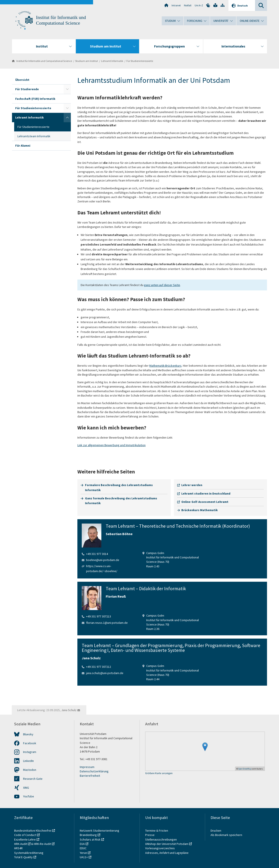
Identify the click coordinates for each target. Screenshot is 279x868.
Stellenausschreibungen (161, 839)
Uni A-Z (199, 5)
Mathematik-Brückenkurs (165, 366)
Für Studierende (27, 89)
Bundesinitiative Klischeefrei (33, 831)
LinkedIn (28, 761)
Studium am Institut (87, 61)
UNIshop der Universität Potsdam (167, 844)
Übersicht (22, 80)
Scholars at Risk (90, 839)
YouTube (29, 796)
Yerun (83, 853)
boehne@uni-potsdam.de (103, 560)
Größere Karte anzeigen (159, 773)
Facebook (30, 743)
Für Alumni (23, 146)
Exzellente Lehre (25, 839)
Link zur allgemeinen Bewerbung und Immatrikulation (111, 445)
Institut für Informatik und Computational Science (44, 61)
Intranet (176, 5)
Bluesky (28, 734)
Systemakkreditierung (29, 853)
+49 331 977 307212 (99, 667)
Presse (150, 835)
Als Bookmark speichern (226, 835)
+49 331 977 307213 (99, 616)
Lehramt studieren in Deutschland (206, 493)
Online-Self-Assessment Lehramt (205, 502)
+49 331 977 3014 (97, 554)
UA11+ (84, 857)
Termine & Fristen (157, 831)
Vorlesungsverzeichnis (160, 848)
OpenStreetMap (245, 769)
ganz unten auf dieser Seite (162, 285)
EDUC (83, 848)
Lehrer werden (192, 485)
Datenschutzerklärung (94, 771)
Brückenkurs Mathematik (200, 510)
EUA (82, 844)
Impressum (87, 767)
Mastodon (30, 770)
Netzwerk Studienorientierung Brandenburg (100, 833)
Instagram (30, 752)
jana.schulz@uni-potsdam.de (105, 673)
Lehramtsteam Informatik (34, 136)
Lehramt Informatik (112, 61)
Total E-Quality (23, 857)
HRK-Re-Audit (42, 844)
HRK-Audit (21, 844)
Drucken (216, 831)
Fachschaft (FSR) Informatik (35, 99)
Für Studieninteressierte (140, 61)
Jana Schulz (69, 710)
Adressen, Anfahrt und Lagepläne (167, 853)
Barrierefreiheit (90, 776)
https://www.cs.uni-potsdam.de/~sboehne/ (102, 568)
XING (26, 788)
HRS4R (18, 848)
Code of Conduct (25, 835)
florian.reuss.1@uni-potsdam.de (107, 623)
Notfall (188, 5)
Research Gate (33, 779)
